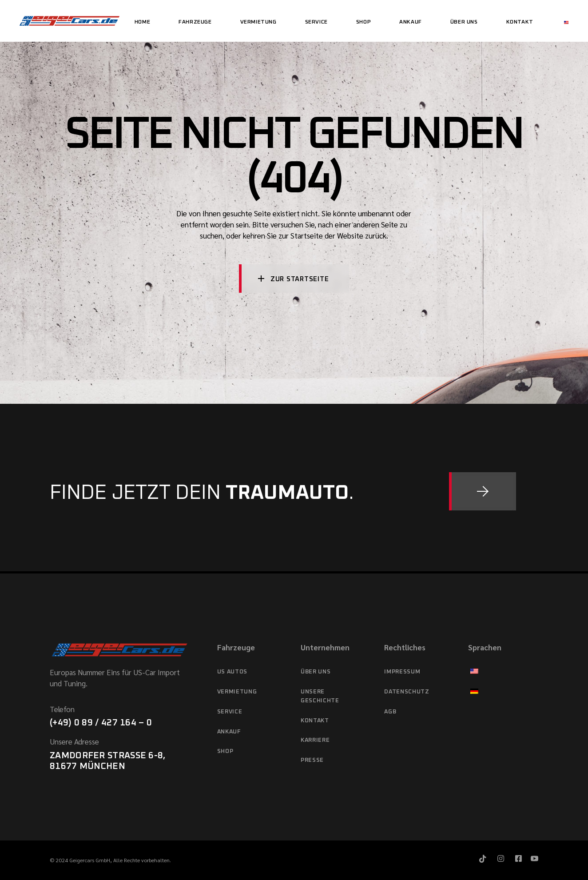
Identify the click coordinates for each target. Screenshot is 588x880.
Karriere (315, 740)
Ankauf (229, 732)
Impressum (402, 672)
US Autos (232, 672)
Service (230, 712)
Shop (225, 751)
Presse (312, 760)
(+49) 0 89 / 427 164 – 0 (101, 723)
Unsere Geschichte (320, 696)
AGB (390, 712)
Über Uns (316, 672)
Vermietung (237, 692)
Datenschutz (407, 692)
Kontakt (315, 721)
